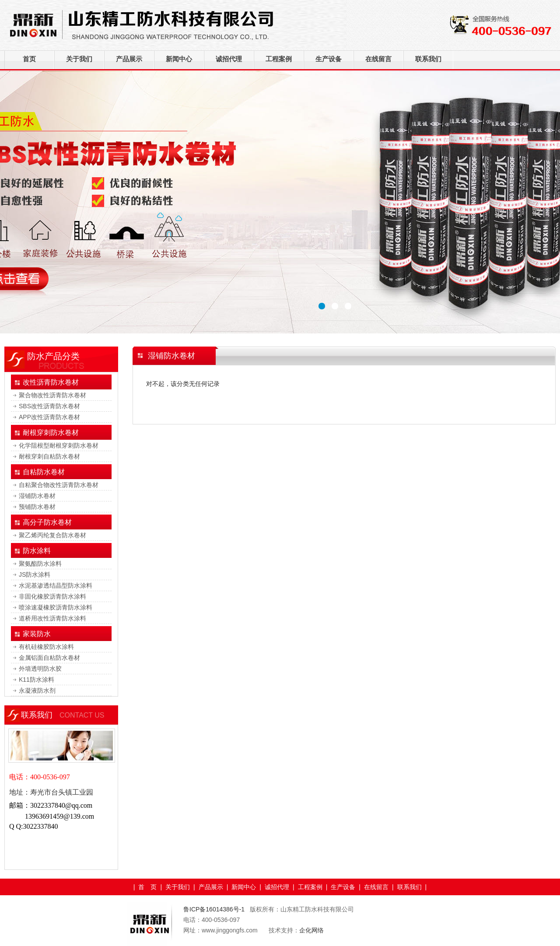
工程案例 (279, 59)
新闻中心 (179, 59)
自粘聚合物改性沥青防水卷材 (59, 485)
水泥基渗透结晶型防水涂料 (56, 585)
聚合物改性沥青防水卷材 (52, 395)
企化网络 (311, 930)
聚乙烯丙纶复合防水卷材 (52, 535)
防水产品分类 (53, 356)
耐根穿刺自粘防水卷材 (49, 456)
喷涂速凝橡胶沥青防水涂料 (56, 607)
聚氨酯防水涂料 (40, 564)
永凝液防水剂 (37, 690)
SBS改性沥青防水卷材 (49, 406)
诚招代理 (229, 59)
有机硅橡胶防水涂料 (46, 647)
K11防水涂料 (37, 680)
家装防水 (37, 634)
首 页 (147, 887)
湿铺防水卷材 (37, 496)
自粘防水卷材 (44, 472)
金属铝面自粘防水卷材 (49, 658)
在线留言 (378, 59)
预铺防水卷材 (37, 507)
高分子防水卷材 (47, 522)
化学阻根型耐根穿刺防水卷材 (59, 445)
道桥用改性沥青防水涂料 (52, 618)
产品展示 (129, 59)
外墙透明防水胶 (40, 669)
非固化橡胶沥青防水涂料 (52, 596)
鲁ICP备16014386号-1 (215, 909)
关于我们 (79, 59)
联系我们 (428, 59)
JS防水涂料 (35, 575)
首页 (29, 59)
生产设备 (329, 59)
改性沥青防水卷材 (51, 382)
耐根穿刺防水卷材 (51, 433)
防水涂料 (37, 551)
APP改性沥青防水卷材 (49, 417)
